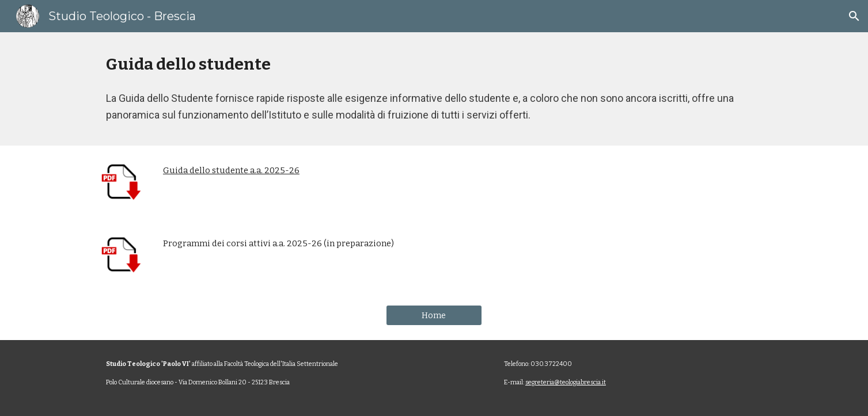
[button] (854, 16)
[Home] (434, 316)
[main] (434, 64)
